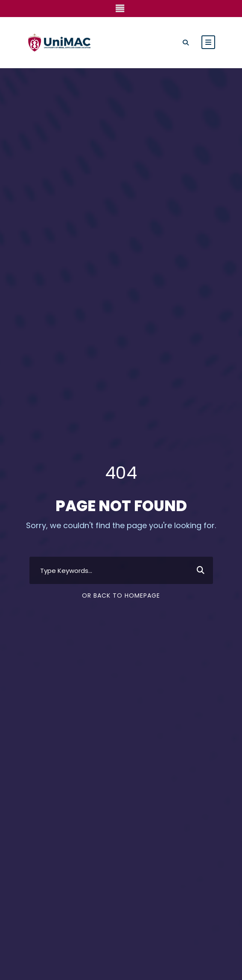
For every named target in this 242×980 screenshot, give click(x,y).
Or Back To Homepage (121, 586)
